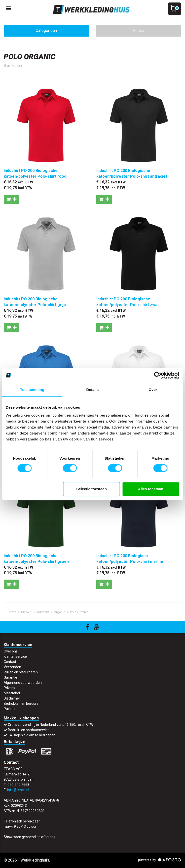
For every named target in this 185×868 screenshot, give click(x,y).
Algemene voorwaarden (23, 683)
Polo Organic (79, 612)
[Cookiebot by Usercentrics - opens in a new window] (158, 375)
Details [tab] (93, 390)
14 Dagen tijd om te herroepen (32, 735)
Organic (59, 612)
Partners (11, 709)
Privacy (9, 688)
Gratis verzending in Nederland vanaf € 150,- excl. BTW (51, 725)
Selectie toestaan (92, 489)
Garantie (10, 677)
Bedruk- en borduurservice (29, 730)
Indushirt (43, 612)
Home (12, 612)
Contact (10, 662)
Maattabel (12, 693)
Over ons (11, 651)
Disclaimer (12, 698)
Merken (26, 612)
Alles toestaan (151, 489)
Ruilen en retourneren (21, 672)
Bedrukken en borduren (22, 704)
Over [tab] (153, 390)
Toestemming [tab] (32, 390)
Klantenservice (15, 656)
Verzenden (12, 667)
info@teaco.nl (18, 790)
